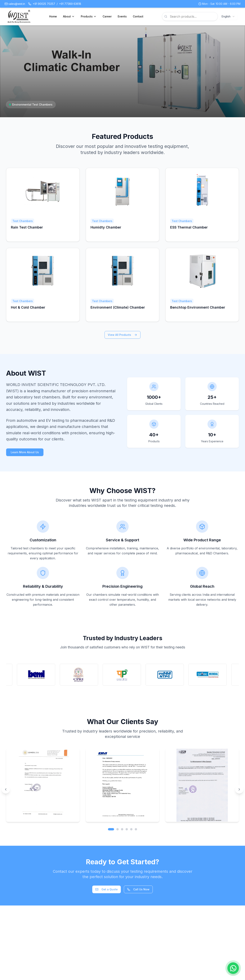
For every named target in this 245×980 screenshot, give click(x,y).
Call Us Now (138, 889)
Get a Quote (107, 889)
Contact (138, 16)
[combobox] (228, 16)
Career (107, 16)
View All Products (122, 335)
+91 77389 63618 (70, 4)
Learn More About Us (25, 452)
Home (53, 16)
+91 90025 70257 (44, 4)
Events (122, 16)
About (69, 16)
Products (89, 16)
